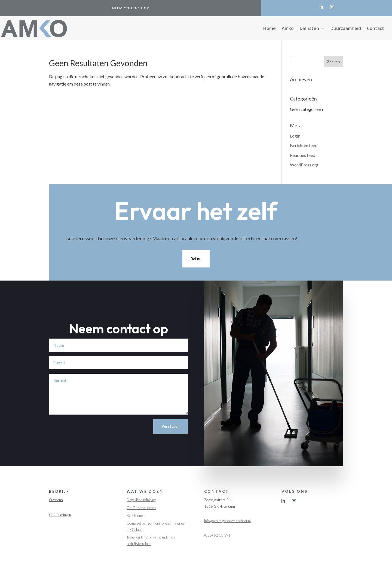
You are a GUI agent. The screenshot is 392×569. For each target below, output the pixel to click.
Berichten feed (304, 145)
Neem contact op (131, 8)
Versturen (171, 426)
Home (269, 29)
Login (295, 136)
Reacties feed (303, 155)
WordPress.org (304, 165)
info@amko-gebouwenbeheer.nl (227, 521)
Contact (376, 29)
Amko (288, 29)
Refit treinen (136, 515)
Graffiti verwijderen (141, 508)
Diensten (309, 29)
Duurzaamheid (346, 29)
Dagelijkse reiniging (141, 500)
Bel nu (196, 259)
